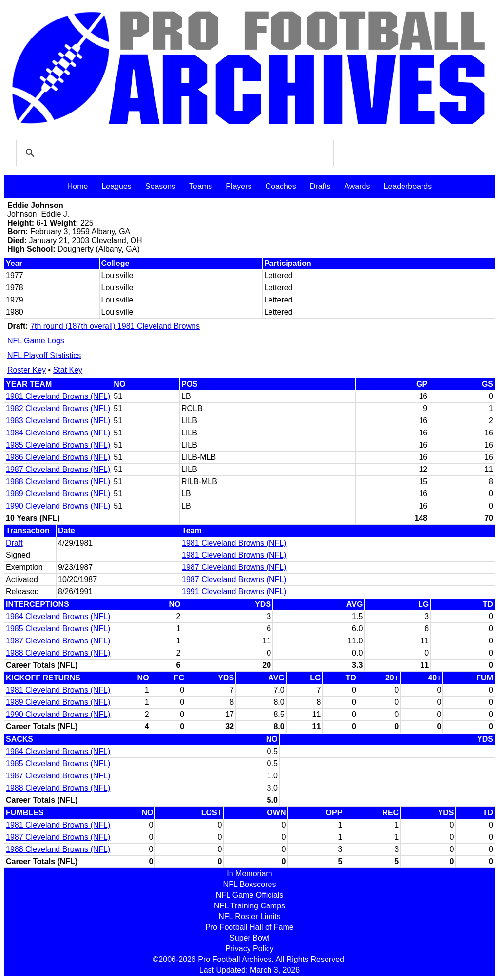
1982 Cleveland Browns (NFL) (58, 408)
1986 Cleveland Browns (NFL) (58, 457)
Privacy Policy (249, 949)
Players (239, 186)
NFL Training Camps (249, 906)
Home (78, 186)
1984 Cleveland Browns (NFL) (58, 433)
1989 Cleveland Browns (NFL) (58, 494)
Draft (14, 543)
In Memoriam (249, 874)
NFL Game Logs (36, 341)
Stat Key (68, 370)
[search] (173, 153)
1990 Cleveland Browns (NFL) (58, 506)
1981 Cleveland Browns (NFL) (58, 396)
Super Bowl (249, 938)
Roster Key (27, 370)
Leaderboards (408, 186)
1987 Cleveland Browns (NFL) (58, 469)
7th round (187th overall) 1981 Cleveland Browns (115, 326)
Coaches (281, 186)
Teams (201, 186)
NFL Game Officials (250, 895)
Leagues (116, 186)
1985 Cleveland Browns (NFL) (58, 445)
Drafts (320, 186)
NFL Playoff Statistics (44, 355)
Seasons (160, 186)
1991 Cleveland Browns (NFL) (234, 592)
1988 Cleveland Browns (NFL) (58, 481)
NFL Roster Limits (249, 916)
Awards (357, 186)
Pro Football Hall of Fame (249, 927)
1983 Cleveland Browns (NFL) (58, 421)
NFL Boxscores (250, 884)
